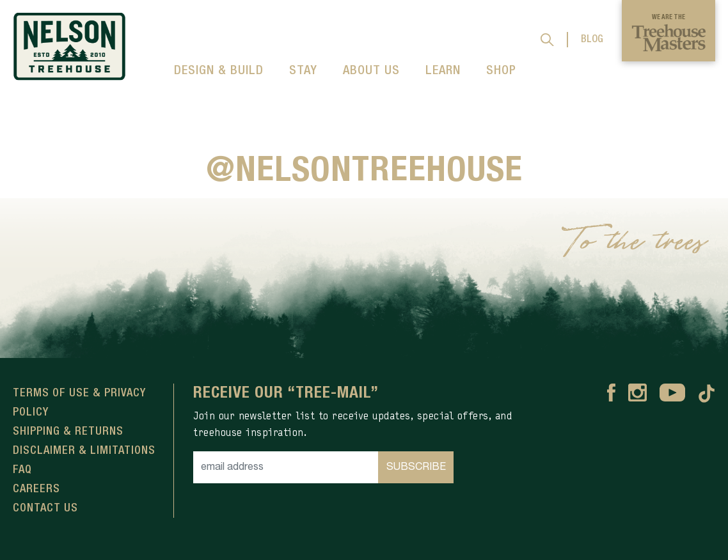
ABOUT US (371, 71)
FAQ (22, 470)
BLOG (592, 40)
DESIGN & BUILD (219, 71)
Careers (36, 489)
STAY (303, 71)
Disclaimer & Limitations (84, 451)
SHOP (501, 71)
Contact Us (45, 508)
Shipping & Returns (68, 432)
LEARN (443, 71)
